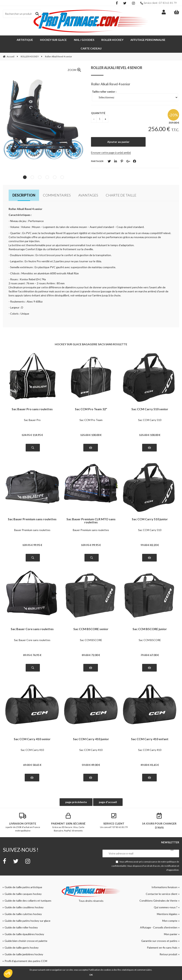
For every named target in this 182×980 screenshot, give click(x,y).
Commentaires (57, 187)
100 (96, 426)
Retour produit (168, 946)
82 (154, 536)
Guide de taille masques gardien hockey (28, 959)
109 (28, 536)
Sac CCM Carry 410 (32, 741)
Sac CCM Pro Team (91, 411)
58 (37, 756)
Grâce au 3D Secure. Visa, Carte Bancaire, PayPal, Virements (68, 814)
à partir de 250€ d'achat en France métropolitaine (23, 814)
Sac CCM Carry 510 (150, 411)
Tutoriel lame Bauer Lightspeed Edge (27, 966)
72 (96, 646)
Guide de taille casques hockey (23, 885)
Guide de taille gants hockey (22, 939)
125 (85, 426)
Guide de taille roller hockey (21, 919)
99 (38, 536)
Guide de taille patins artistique (23, 878)
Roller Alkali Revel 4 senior (117, 59)
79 (145, 646)
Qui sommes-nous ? (166, 899)
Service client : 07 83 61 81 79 (159, 3)
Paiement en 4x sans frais (162, 939)
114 (38, 426)
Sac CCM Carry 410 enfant (150, 730)
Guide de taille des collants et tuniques (28, 892)
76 (37, 646)
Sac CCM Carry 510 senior (150, 401)
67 (154, 646)
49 (96, 756)
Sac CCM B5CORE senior (91, 620)
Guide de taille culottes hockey (23, 905)
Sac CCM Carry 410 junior (91, 730)
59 (86, 756)
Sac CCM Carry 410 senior (32, 730)
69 (28, 756)
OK (91, 975)
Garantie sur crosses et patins (159, 932)
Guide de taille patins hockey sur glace (27, 912)
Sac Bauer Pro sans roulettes (32, 401)
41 (154, 756)
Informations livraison (164, 878)
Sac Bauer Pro (32, 411)
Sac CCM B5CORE (91, 631)
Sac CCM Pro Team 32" (91, 401)
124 (27, 426)
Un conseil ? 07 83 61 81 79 (114, 812)
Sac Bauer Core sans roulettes (32, 620)
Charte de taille (121, 187)
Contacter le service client (162, 885)
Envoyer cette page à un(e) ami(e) (111, 144)
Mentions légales (167, 905)
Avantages (88, 187)
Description (24, 187)
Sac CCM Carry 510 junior (150, 511)
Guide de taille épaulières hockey (24, 925)
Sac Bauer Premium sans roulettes (32, 511)
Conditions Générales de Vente (158, 892)
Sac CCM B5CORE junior (150, 620)
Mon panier (171, 925)
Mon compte (170, 912)
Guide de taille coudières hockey (24, 899)
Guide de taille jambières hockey (24, 946)
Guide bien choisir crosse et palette (26, 932)
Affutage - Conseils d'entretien (159, 919)
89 (28, 646)
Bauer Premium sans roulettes (32, 521)
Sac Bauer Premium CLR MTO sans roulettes (91, 512)
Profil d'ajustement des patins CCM (26, 952)
